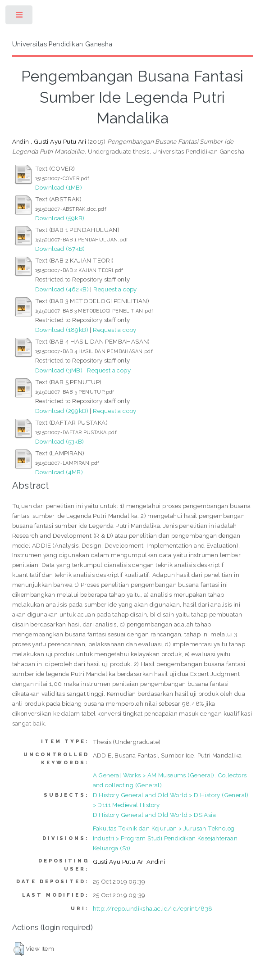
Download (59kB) (60, 218)
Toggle (20, 17)
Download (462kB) (62, 289)
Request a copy (115, 289)
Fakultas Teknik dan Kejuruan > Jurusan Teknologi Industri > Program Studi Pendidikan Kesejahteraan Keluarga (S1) (165, 838)
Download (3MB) (59, 370)
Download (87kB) (60, 249)
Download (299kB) (62, 411)
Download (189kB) (62, 330)
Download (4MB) (59, 472)
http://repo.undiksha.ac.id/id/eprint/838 (153, 908)
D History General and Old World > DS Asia (154, 815)
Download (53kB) (60, 441)
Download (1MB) (59, 187)
